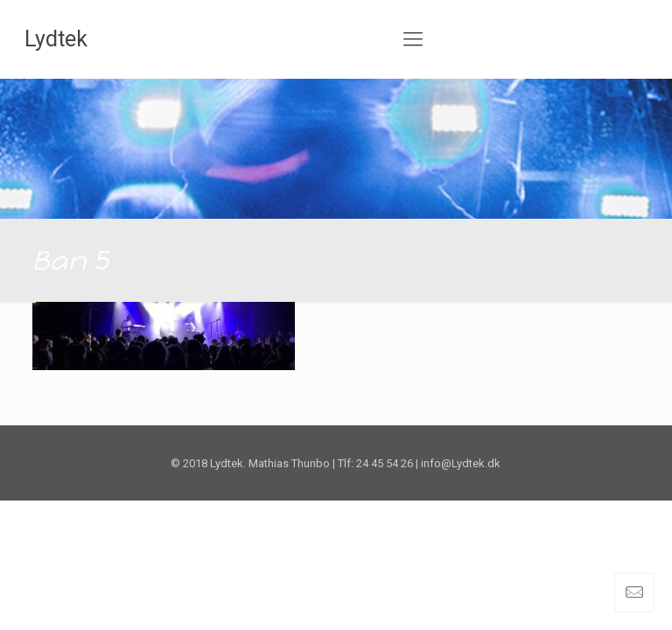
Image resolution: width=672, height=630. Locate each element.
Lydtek (56, 39)
